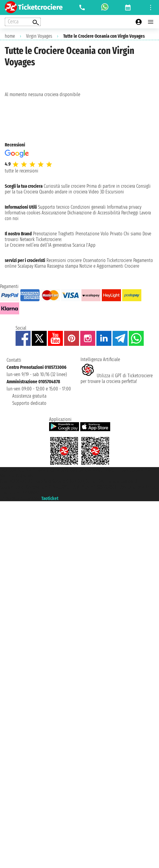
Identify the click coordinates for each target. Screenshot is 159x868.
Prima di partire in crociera (111, 186)
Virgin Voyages (39, 36)
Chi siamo (132, 234)
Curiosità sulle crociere (65, 186)
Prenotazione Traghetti (54, 234)
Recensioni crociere (64, 260)
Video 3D (96, 192)
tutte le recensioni (22, 171)
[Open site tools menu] (151, 7)
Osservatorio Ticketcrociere (107, 260)
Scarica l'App (84, 245)
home (10, 36)
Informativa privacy (124, 207)
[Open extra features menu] (23, 22)
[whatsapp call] (105, 7)
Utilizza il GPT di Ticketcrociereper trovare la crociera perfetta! (117, 378)
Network (27, 239)
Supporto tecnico (54, 207)
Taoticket (50, 498)
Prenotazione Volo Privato (99, 234)
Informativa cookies (23, 213)
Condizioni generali (88, 207)
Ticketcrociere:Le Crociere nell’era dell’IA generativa (38, 242)
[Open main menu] (151, 22)
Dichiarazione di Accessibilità (94, 213)
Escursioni (115, 192)
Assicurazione (54, 213)
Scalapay (25, 266)
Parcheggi (130, 213)
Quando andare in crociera (63, 192)
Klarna (40, 266)
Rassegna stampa (63, 266)
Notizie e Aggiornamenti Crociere (109, 266)
